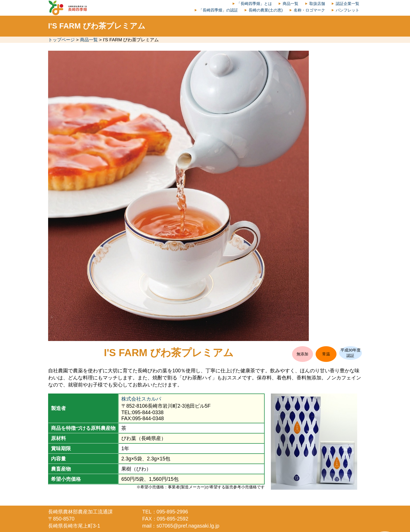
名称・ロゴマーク (309, 10)
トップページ (61, 40)
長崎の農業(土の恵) (266, 10)
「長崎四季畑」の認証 (218, 10)
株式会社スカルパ (141, 399)
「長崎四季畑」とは (254, 4)
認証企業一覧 (348, 4)
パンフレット (348, 10)
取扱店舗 (317, 4)
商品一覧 (291, 4)
